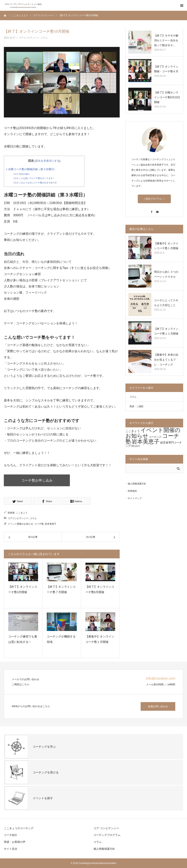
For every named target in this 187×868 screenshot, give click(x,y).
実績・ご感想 (136, 406)
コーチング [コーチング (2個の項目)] (155, 437)
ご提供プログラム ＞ (154, 199)
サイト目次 (11, 849)
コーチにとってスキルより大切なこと (166, 303)
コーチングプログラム (107, 835)
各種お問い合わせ (158, 706)
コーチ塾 (39, 524)
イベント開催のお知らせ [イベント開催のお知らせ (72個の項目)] (153, 433)
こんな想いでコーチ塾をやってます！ (34, 178)
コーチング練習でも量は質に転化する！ (23, 639)
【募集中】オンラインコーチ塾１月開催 (100, 639)
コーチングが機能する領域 (61, 639)
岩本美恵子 (51, 524)
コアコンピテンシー (29, 38)
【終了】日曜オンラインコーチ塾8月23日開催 (167, 97)
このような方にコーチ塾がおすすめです (35, 183)
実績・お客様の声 (15, 842)
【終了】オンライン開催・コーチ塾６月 (166, 69)
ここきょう (22, 513)
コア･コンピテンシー (106, 828)
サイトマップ (135, 498)
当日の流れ (21, 174)
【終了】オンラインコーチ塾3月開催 (23, 589)
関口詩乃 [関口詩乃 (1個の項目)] (136, 446)
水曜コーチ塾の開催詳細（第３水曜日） (31, 169)
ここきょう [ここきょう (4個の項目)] (133, 431)
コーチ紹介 (11, 835)
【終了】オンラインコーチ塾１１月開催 (166, 331)
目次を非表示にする (48, 161)
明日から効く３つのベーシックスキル (166, 274)
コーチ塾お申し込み (38, 480)
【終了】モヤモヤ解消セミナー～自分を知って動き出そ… (166, 40)
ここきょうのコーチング (19, 828)
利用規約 (132, 491)
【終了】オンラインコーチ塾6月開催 (100, 589)
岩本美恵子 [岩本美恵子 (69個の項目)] (146, 442)
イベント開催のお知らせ (20, 524)
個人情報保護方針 (137, 484)
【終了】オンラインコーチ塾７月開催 (61, 589)
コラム (44, 38)
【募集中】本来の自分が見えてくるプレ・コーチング (166, 360)
